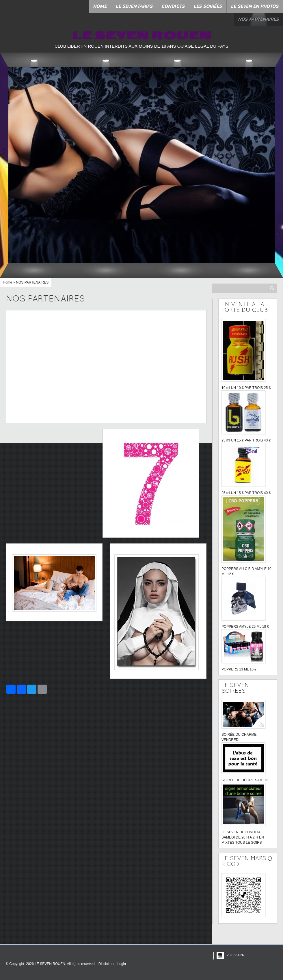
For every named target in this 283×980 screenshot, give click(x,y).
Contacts (173, 6)
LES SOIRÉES (208, 6)
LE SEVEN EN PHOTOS (255, 6)
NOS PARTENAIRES (258, 19)
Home (100, 6)
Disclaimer (107, 964)
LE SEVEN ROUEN (141, 36)
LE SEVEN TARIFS (134, 6)
